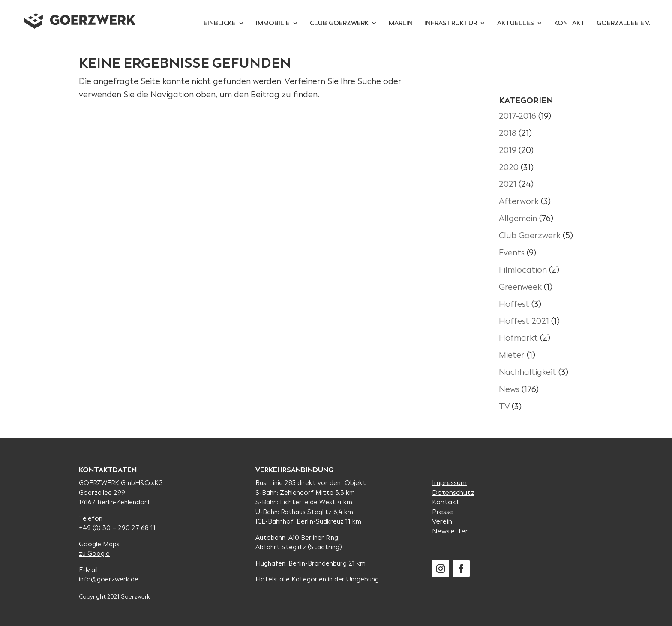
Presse (442, 512)
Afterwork (519, 201)
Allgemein (518, 218)
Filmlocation (523, 270)
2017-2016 (517, 116)
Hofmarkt (518, 338)
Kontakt (570, 24)
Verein (442, 521)
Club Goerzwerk (339, 24)
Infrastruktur (451, 24)
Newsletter (450, 531)
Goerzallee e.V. (623, 24)
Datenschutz (453, 493)
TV (504, 406)
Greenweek (520, 287)
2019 (508, 150)
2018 (508, 133)
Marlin (401, 24)
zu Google (94, 554)
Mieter (512, 355)
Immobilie (273, 24)
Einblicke (220, 24)
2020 (509, 167)
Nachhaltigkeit (528, 372)
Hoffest (514, 304)
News (509, 389)
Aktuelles (516, 24)
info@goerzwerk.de (109, 579)
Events (512, 253)
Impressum (449, 483)
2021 (508, 184)
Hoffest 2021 (524, 321)
